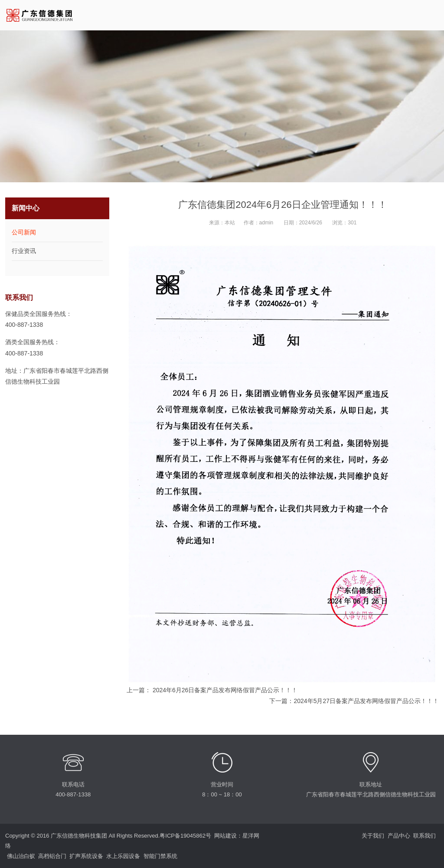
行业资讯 (24, 251)
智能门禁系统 (160, 856)
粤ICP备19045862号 (185, 836)
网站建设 (225, 836)
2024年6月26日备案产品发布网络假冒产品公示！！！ (224, 690)
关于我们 (373, 836)
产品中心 (399, 836)
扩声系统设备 (86, 856)
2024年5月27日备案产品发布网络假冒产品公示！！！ (366, 701)
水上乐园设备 (123, 856)
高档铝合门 (52, 856)
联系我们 (424, 836)
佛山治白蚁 (21, 856)
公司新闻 (24, 232)
